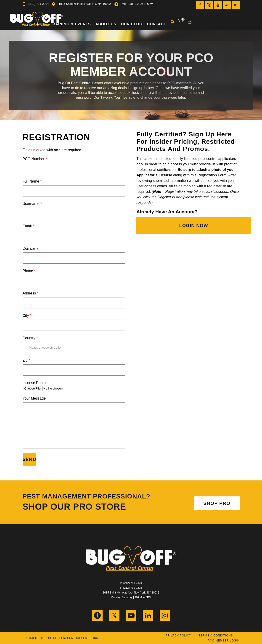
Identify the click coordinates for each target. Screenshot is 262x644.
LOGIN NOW (194, 225)
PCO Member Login (224, 641)
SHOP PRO (217, 503)
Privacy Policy (178, 636)
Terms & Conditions (216, 636)
